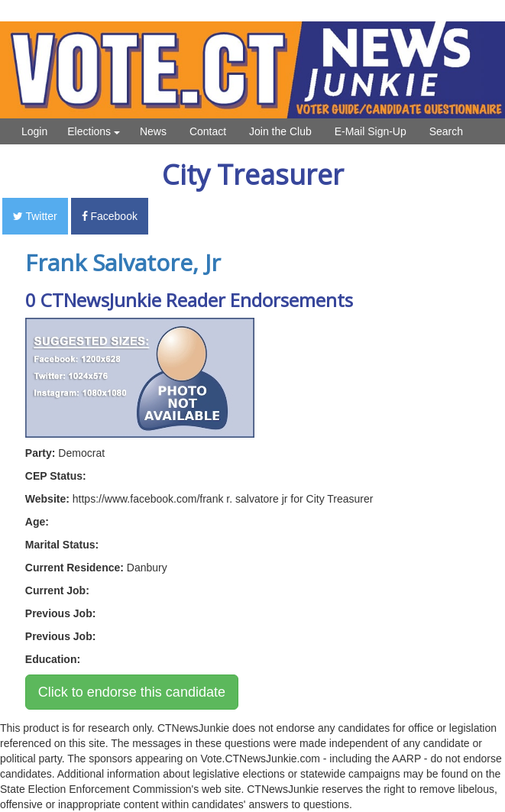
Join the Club (280, 131)
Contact (208, 131)
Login (34, 131)
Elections (94, 131)
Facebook (110, 216)
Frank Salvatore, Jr (123, 262)
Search (446, 131)
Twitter (35, 216)
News (153, 131)
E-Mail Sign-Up (371, 131)
